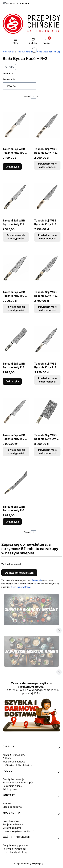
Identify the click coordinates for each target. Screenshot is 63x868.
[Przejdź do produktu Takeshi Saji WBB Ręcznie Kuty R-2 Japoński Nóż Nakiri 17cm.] (16, 339)
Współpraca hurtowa (14, 762)
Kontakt (7, 803)
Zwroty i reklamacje (13, 779)
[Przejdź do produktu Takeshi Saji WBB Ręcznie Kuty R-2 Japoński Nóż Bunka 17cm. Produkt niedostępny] (16, 268)
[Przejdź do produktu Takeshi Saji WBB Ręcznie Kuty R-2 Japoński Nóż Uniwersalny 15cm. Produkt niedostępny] (16, 196)
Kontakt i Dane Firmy (14, 755)
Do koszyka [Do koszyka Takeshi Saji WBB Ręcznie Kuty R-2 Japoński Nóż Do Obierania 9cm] (12, 167)
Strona (27, 97)
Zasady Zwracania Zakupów (18, 782)
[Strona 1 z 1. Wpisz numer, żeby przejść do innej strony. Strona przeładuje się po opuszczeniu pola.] (33, 97)
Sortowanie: (9, 79)
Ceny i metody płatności (16, 845)
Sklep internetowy (28, 864)
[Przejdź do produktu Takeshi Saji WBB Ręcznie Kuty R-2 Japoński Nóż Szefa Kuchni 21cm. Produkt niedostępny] (47, 339)
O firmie (7, 758)
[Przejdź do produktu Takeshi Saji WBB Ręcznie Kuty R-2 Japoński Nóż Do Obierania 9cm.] (16, 125)
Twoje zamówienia (13, 824)
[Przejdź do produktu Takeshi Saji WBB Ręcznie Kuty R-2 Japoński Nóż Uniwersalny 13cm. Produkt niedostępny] (47, 125)
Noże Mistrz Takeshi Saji (49, 52)
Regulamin (37, 580)
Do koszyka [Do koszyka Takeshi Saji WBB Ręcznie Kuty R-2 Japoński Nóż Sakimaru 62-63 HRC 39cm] (12, 522)
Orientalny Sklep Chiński (16, 765)
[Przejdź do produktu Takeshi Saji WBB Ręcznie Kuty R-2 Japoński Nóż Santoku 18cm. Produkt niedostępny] (47, 268)
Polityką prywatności (21, 587)
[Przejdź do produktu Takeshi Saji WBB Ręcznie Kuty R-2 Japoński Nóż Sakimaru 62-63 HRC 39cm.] (16, 483)
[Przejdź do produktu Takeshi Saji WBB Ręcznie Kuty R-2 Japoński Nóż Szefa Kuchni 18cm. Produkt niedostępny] (47, 196)
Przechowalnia (11, 821)
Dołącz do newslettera (19, 573)
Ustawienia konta (12, 828)
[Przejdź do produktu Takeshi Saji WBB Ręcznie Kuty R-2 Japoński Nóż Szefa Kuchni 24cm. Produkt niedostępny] (16, 411)
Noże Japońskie (25, 52)
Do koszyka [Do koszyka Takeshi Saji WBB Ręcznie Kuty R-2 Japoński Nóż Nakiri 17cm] (12, 381)
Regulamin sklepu (12, 786)
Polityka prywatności (14, 849)
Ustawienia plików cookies (17, 831)
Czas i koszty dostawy (15, 852)
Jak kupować (10, 789)
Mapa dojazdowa (12, 807)
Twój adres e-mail (11, 564)
